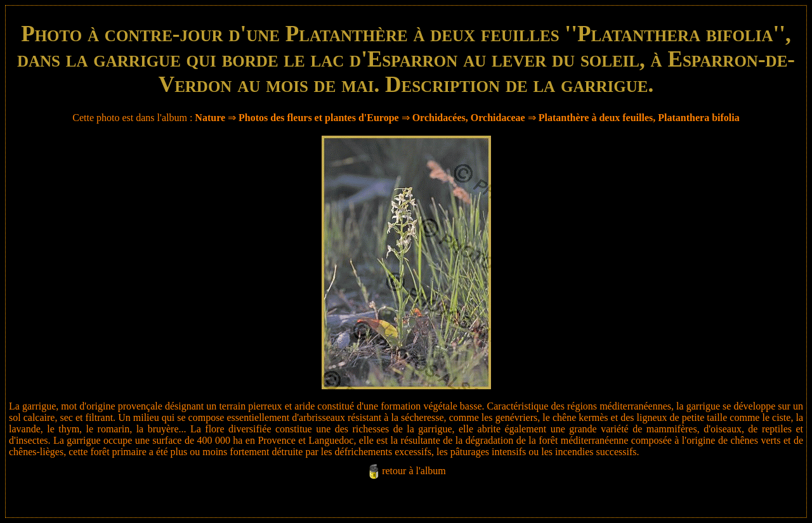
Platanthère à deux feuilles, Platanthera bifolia (639, 118)
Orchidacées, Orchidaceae (469, 118)
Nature (210, 118)
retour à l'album (414, 471)
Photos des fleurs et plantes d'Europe (319, 118)
